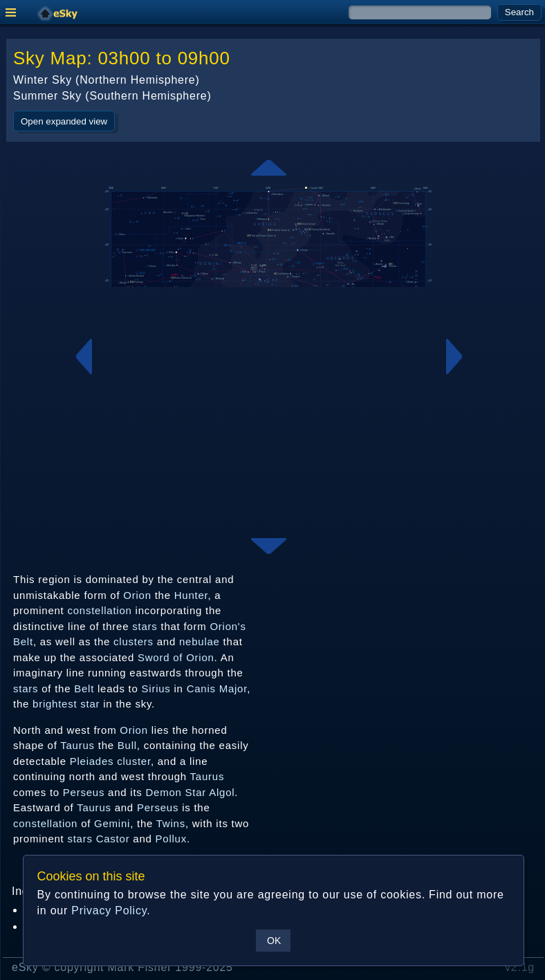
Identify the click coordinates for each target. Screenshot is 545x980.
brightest (55, 704)
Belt (84, 688)
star (90, 704)
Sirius (156, 688)
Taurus (77, 745)
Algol (222, 792)
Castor (113, 839)
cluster (134, 761)
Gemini (112, 823)
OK (274, 941)
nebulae (200, 641)
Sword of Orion (176, 657)
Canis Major (217, 688)
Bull (127, 745)
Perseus (84, 792)
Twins (171, 823)
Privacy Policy (109, 910)
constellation (99, 610)
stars (145, 626)
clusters (133, 641)
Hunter (191, 595)
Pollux (171, 839)
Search (519, 12)
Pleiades (92, 761)
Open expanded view (64, 121)
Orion (137, 595)
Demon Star (176, 792)
